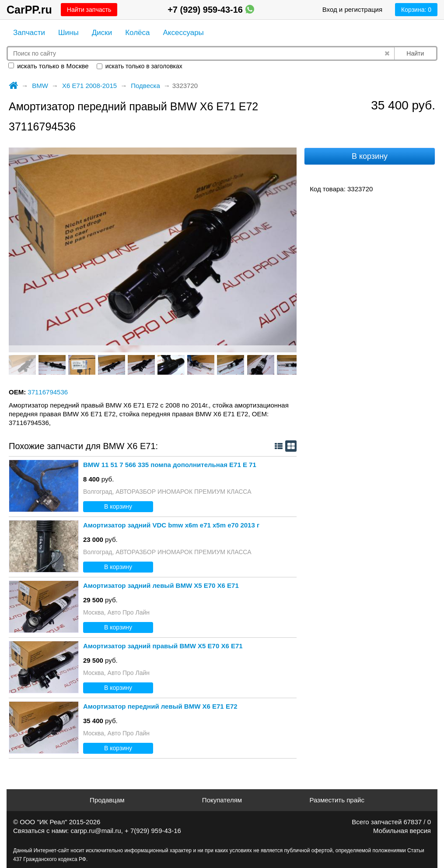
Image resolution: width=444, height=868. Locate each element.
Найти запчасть (89, 10)
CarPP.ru (29, 10)
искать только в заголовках (140, 66)
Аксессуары (183, 33)
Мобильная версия (402, 831)
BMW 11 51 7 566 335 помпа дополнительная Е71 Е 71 (170, 465)
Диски (102, 33)
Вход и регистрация (352, 9)
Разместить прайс (337, 800)
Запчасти (29, 33)
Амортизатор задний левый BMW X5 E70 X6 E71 (161, 585)
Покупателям (222, 800)
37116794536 (48, 392)
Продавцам (107, 800)
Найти (415, 53)
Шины (68, 33)
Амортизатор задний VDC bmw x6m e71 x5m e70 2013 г (171, 525)
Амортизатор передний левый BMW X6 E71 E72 (160, 706)
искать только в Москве (49, 66)
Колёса (137, 33)
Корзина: (416, 10)
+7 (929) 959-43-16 (211, 10)
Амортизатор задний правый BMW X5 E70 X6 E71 (163, 646)
